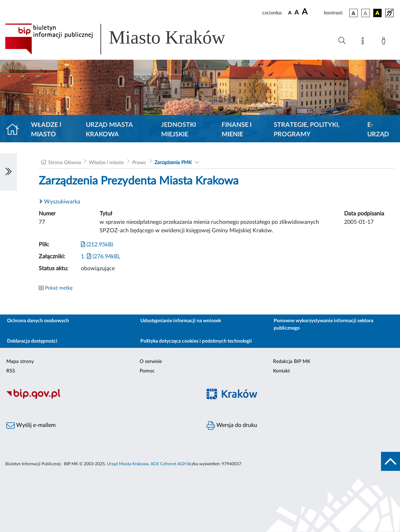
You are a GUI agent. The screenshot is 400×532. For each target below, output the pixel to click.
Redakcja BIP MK (292, 362)
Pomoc (147, 371)
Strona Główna (65, 163)
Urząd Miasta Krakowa (109, 130)
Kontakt (281, 371)
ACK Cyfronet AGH (169, 464)
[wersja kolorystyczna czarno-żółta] (377, 13)
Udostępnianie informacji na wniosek (181, 321)
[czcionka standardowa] (290, 13)
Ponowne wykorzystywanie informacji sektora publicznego (323, 325)
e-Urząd (378, 130)
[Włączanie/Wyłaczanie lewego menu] (8, 172)
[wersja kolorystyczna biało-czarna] (366, 13)
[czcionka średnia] (297, 13)
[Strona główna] (15, 130)
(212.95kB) (97, 245)
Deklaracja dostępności (32, 341)
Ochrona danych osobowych (38, 321)
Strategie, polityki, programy (307, 130)
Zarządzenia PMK (173, 163)
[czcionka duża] (312, 12)
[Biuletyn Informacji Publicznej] (100, 398)
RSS (11, 371)
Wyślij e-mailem (31, 426)
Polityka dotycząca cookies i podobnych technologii (196, 341)
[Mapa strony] (364, 42)
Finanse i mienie (237, 130)
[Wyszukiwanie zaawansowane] (342, 41)
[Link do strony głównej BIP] (125, 39)
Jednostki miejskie (179, 130)
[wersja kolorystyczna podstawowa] (354, 13)
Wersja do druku (232, 426)
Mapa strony (20, 362)
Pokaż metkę (59, 288)
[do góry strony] (391, 461)
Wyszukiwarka (62, 202)
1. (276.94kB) (100, 257)
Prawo (139, 163)
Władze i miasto (46, 130)
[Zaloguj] (385, 42)
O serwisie (151, 362)
